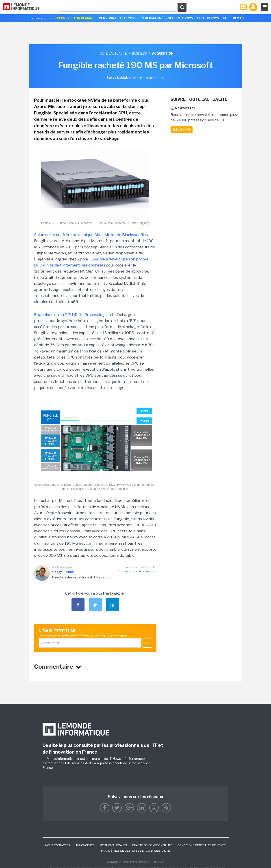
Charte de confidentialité (152, 845)
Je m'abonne (182, 130)
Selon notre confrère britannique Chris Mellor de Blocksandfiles (91, 235)
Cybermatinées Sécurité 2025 (167, 18)
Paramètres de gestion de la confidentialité (135, 851)
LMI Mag (237, 18)
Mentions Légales (113, 845)
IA (225, 18)
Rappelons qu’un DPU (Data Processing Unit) (74, 315)
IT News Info (118, 759)
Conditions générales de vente (202, 845)
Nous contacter (58, 845)
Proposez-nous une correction (137, 571)
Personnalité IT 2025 (118, 18)
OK (147, 643)
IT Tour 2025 (208, 18)
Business (139, 53)
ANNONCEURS (85, 845)
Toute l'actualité (112, 53)
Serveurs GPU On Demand (73, 18)
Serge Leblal (63, 572)
